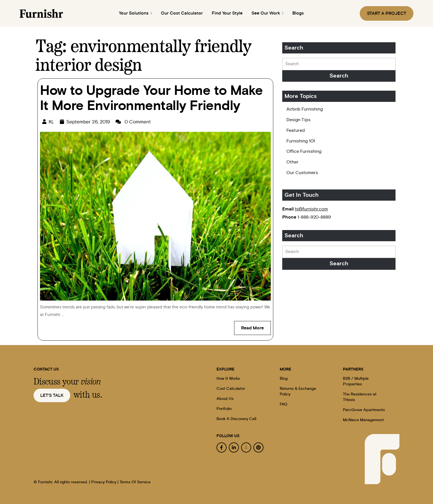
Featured (296, 130)
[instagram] (246, 447)
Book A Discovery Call (236, 419)
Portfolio (224, 409)
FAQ (283, 404)
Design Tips (298, 120)
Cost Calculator (231, 389)
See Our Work (268, 13)
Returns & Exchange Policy (298, 392)
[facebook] (222, 447)
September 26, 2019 (88, 122)
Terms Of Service (135, 482)
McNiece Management (363, 420)
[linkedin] (234, 447)
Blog (284, 379)
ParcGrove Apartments (364, 410)
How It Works (228, 379)
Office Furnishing (304, 151)
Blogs (300, 13)
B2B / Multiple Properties (356, 381)
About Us (225, 399)
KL (51, 122)
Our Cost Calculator (182, 13)
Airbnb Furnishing (305, 109)
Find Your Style (227, 13)
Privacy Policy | (105, 482)
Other (292, 162)
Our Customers (302, 173)
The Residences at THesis (360, 397)
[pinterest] (258, 447)
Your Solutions (134, 13)
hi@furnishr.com (311, 209)
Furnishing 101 (301, 141)
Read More (256, 326)
